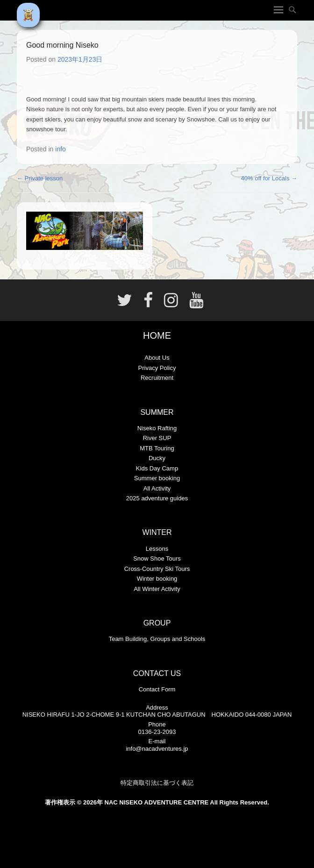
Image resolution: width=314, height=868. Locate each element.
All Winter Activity (157, 589)
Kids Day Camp (157, 468)
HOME (157, 335)
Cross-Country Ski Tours (157, 569)
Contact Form (157, 689)
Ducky (157, 458)
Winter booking (157, 579)
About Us (157, 358)
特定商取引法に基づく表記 (157, 783)
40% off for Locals (269, 178)
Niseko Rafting (157, 428)
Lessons (157, 549)
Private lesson (40, 178)
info (61, 149)
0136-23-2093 (157, 732)
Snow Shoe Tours (157, 559)
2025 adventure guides (157, 498)
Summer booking (157, 478)
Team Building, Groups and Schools (157, 639)
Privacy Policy (157, 368)
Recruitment (157, 378)
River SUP (157, 438)
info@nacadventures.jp (157, 749)
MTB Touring (157, 448)
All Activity (157, 488)
